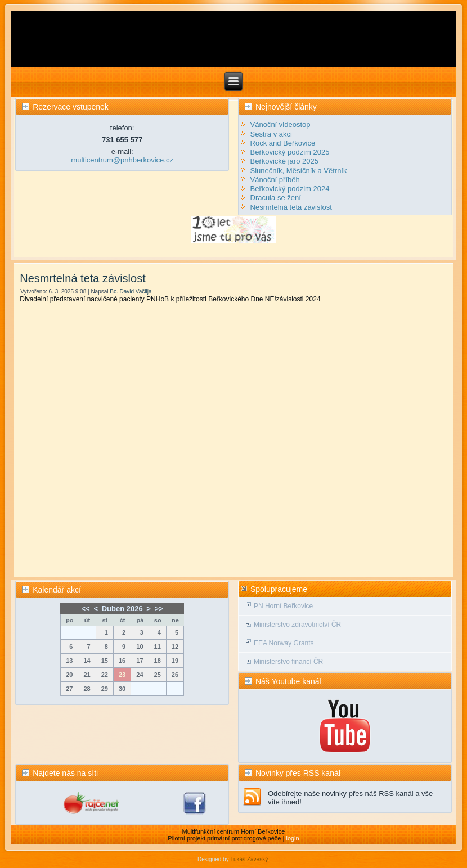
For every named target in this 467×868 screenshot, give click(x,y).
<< (86, 609)
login (292, 838)
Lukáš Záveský (249, 859)
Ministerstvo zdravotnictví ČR (297, 625)
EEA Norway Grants (284, 643)
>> (159, 609)
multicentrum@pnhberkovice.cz (122, 160)
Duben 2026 (122, 609)
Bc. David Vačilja (131, 291)
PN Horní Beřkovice (283, 606)
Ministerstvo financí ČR (288, 662)
